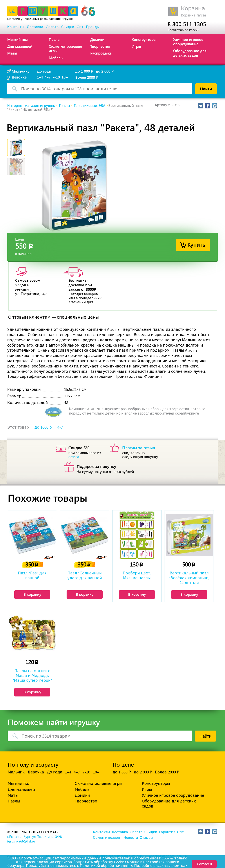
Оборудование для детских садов (190, 53)
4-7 (60, 427)
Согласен (204, 864)
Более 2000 (87, 77)
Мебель (56, 58)
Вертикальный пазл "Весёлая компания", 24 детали (189, 578)
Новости (131, 838)
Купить (196, 244)
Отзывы (146, 838)
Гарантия (167, 832)
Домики (97, 39)
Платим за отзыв (139, 448)
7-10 (56, 77)
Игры (136, 46)
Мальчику (21, 71)
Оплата (52, 27)
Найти (206, 89)
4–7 (48, 77)
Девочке (19, 77)
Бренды (93, 27)
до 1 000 (85, 71)
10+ (65, 77)
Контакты (16, 27)
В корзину (32, 594)
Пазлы (55, 39)
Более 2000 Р (167, 772)
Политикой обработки (100, 866)
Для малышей (20, 46)
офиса (74, 457)
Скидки (68, 27)
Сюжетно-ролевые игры (65, 48)
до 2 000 (105, 71)
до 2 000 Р (143, 772)
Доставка (35, 27)
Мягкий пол (18, 39)
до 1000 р (43, 427)
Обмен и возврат (107, 838)
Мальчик (16, 772)
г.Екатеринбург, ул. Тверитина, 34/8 (34, 837)
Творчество (100, 46)
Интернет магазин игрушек (31, 106)
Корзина (193, 8)
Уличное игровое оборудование (188, 42)
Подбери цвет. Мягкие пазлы (137, 576)
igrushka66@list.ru (21, 841)
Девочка (36, 772)
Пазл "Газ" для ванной (32, 576)
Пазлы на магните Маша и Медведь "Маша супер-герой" (32, 676)
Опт (80, 27)
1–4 (40, 77)
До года (44, 71)
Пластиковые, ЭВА (90, 106)
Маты (12, 53)
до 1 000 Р (122, 772)
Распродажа (101, 53)
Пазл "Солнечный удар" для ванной (85, 576)
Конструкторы (144, 39)
